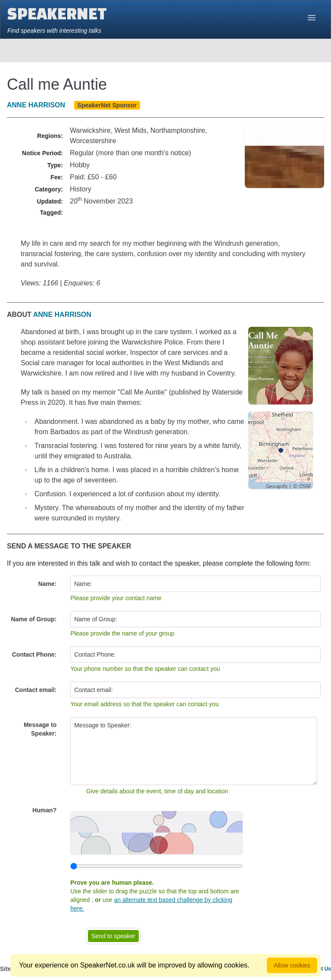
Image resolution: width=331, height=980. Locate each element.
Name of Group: (34, 619)
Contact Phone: (34, 654)
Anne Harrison (36, 105)
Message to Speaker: (40, 729)
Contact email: (36, 690)
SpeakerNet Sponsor (107, 105)
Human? (44, 810)
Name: (47, 584)
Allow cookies (292, 965)
